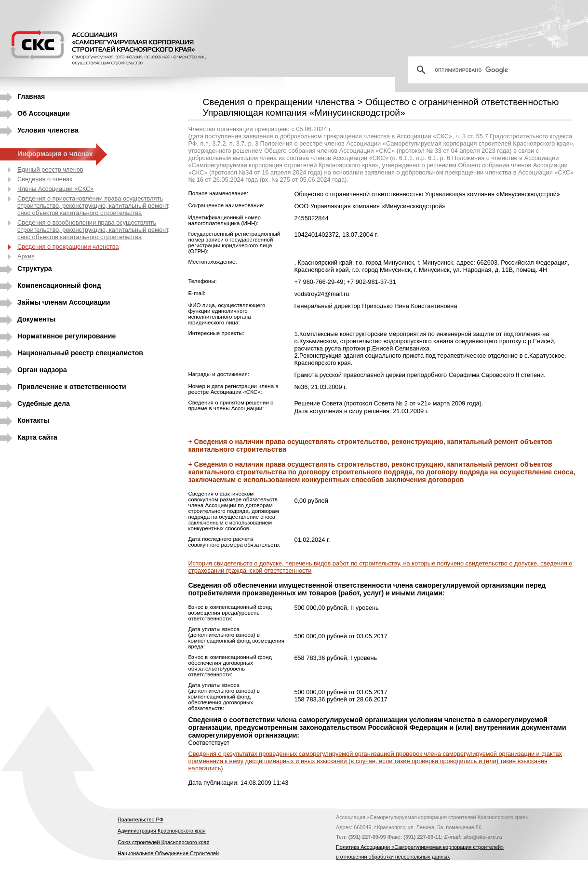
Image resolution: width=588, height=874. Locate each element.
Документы (36, 319)
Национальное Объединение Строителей (168, 853)
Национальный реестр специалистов (80, 353)
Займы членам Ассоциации (64, 302)
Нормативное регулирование (67, 336)
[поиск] (502, 70)
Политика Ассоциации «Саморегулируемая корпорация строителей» (420, 847)
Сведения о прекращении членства (68, 247)
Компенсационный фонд (59, 285)
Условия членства (48, 130)
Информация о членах (55, 154)
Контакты (33, 420)
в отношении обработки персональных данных (393, 857)
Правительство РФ (140, 820)
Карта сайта (37, 437)
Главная (31, 96)
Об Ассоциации (44, 113)
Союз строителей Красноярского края (163, 842)
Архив (26, 256)
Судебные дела (44, 403)
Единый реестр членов (50, 169)
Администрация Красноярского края (162, 831)
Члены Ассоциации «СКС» (55, 189)
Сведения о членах (45, 179)
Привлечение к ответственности (72, 387)
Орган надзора (42, 370)
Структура (35, 269)
